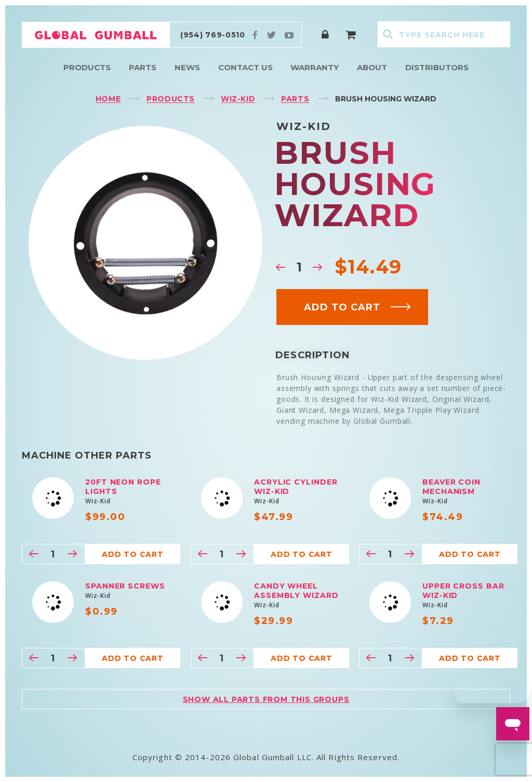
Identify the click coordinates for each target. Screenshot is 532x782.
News (187, 67)
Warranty (315, 67)
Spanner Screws (125, 586)
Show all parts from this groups (266, 699)
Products (87, 67)
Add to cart (358, 307)
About (372, 67)
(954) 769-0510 (213, 35)
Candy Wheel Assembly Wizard (296, 591)
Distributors (437, 67)
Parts (143, 67)
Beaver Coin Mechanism (451, 487)
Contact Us (245, 67)
